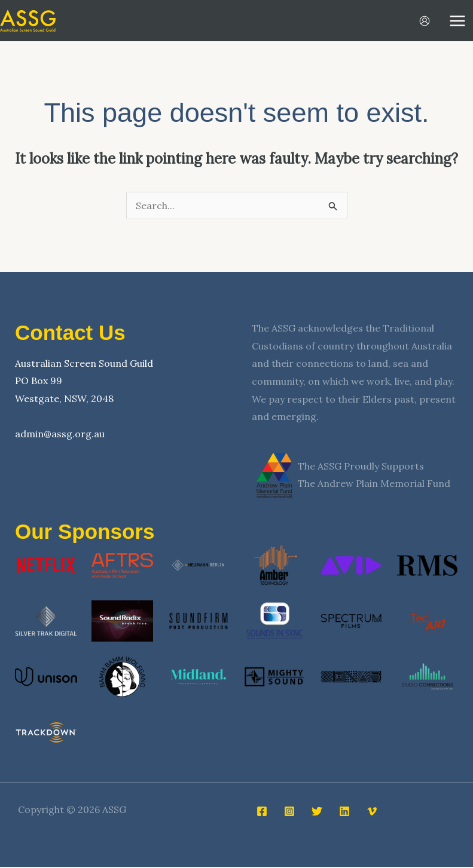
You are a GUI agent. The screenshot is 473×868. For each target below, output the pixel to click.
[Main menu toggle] (457, 22)
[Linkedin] (344, 812)
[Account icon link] (425, 22)
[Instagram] (289, 812)
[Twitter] (317, 812)
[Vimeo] (372, 812)
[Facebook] (262, 812)
